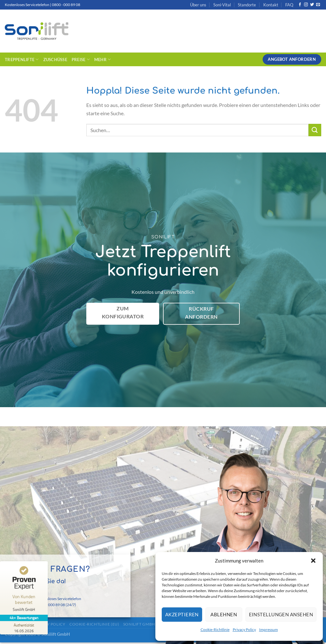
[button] (313, 561)
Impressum (269, 630)
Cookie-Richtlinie (215, 630)
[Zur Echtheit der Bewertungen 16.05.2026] (24, 628)
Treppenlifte (22, 59)
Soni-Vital (222, 5)
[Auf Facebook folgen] (300, 5)
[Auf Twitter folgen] (312, 5)
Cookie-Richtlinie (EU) (94, 624)
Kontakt (271, 5)
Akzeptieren (182, 614)
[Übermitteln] (315, 130)
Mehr (103, 59)
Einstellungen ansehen (281, 614)
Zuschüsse (55, 60)
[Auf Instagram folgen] (306, 5)
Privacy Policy (244, 630)
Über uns (198, 5)
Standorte (247, 5)
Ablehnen (224, 614)
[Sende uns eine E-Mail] (318, 5)
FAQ (289, 5)
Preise (81, 59)
